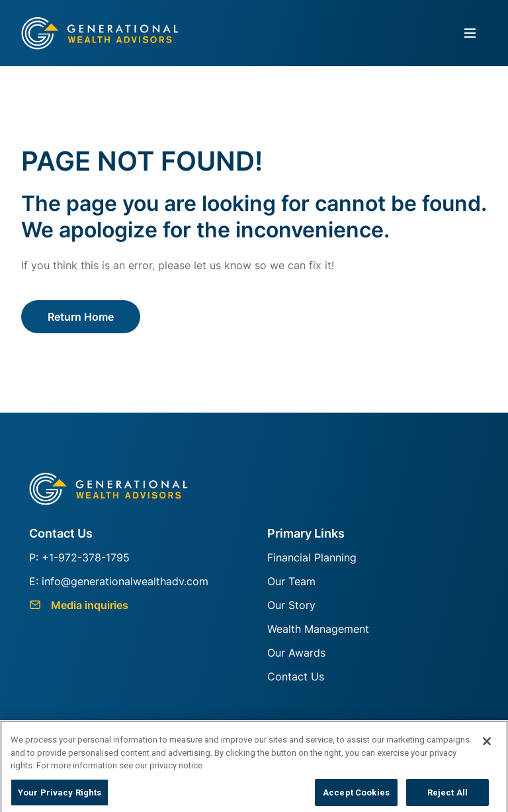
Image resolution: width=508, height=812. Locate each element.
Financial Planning (312, 557)
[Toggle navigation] (470, 33)
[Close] (487, 745)
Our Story (291, 605)
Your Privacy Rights (60, 796)
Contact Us (296, 676)
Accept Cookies (356, 796)
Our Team (291, 581)
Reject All (447, 796)
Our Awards (296, 653)
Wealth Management (318, 629)
